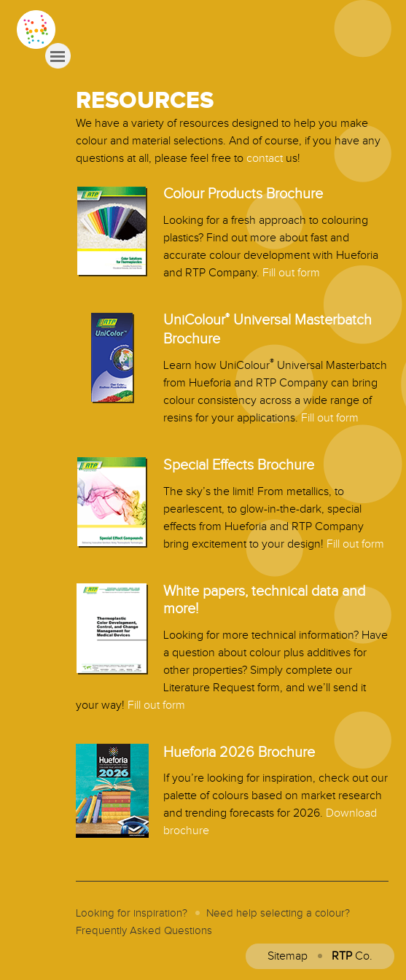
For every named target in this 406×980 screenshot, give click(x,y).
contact (265, 159)
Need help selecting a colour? (278, 913)
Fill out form (291, 273)
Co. (352, 956)
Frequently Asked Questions (144, 931)
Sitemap (288, 956)
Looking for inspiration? (132, 913)
